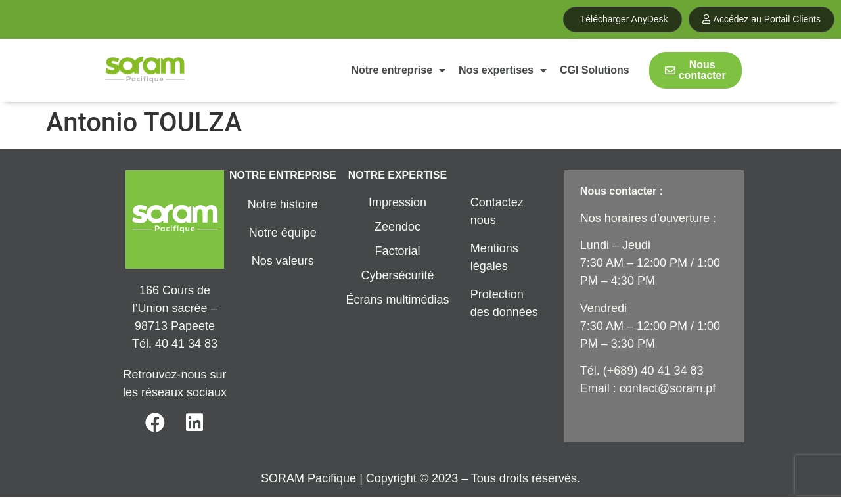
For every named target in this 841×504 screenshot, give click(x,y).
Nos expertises (503, 70)
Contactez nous (497, 211)
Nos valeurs (283, 261)
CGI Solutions (595, 70)
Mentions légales (494, 257)
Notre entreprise (399, 70)
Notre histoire (283, 204)
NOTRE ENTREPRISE (283, 175)
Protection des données (504, 303)
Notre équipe (283, 233)
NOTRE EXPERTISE (398, 175)
